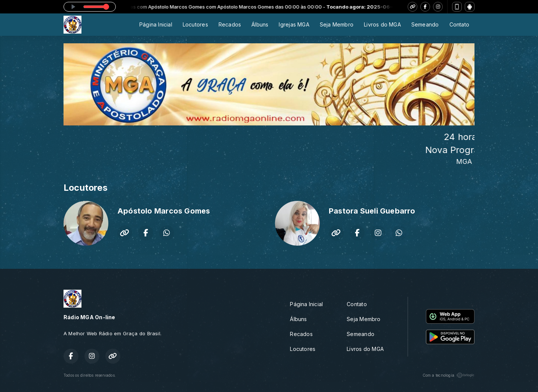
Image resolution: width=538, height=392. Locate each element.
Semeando (425, 24)
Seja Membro (337, 24)
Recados (230, 24)
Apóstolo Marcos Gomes (164, 211)
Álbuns (260, 24)
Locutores (195, 24)
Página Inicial (156, 24)
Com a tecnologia (449, 375)
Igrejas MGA (294, 24)
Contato (459, 24)
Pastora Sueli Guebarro (372, 211)
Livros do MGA (382, 24)
